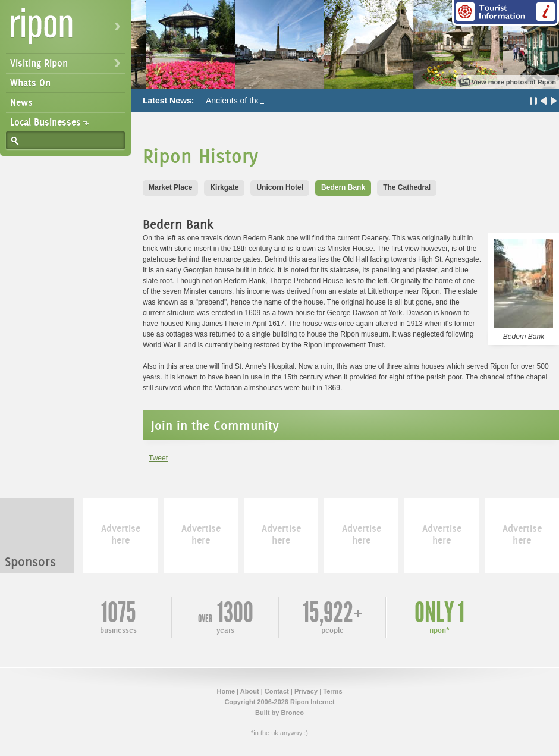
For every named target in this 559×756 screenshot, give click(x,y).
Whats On (30, 83)
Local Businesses (45, 122)
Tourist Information (505, 13)
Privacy (306, 691)
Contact (277, 691)
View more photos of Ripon (514, 82)
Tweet (158, 458)
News (21, 102)
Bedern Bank (343, 187)
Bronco (292, 713)
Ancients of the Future (246, 101)
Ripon (68, 30)
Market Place (170, 187)
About (250, 691)
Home (226, 691)
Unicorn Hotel (280, 187)
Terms (332, 691)
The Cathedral (407, 187)
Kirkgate (224, 187)
